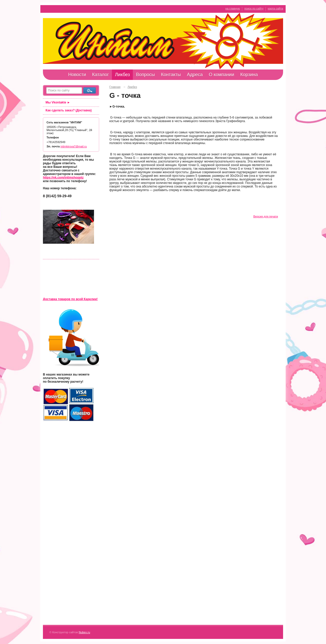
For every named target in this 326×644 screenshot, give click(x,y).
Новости (77, 75)
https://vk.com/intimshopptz (63, 178)
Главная (115, 87)
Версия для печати (266, 216)
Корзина (249, 75)
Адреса (195, 75)
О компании (221, 75)
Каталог (101, 75)
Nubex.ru (84, 632)
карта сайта (275, 8)
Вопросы (145, 75)
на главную (233, 8)
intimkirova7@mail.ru (74, 146)
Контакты (171, 75)
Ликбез (122, 75)
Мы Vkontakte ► (58, 102)
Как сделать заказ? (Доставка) (68, 110)
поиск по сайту (254, 8)
